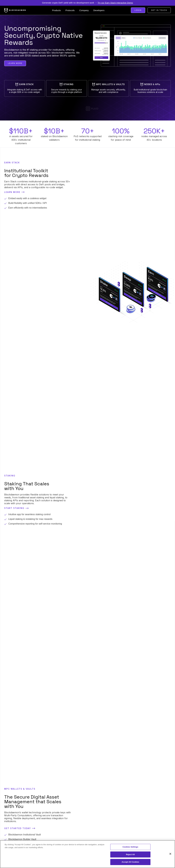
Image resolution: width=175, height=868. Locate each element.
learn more (15, 63)
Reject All (130, 854)
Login (138, 10)
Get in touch (159, 10)
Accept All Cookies (130, 862)
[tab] (25, 88)
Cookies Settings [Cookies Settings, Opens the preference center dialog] (130, 847)
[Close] (170, 854)
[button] (56, 10)
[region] (87, 854)
